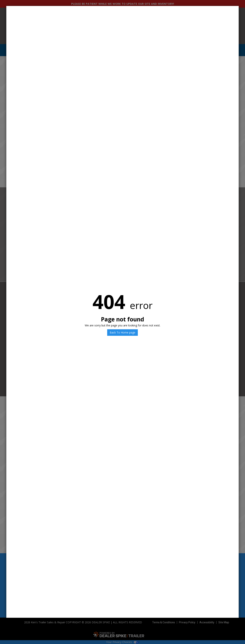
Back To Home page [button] (122, 332)
